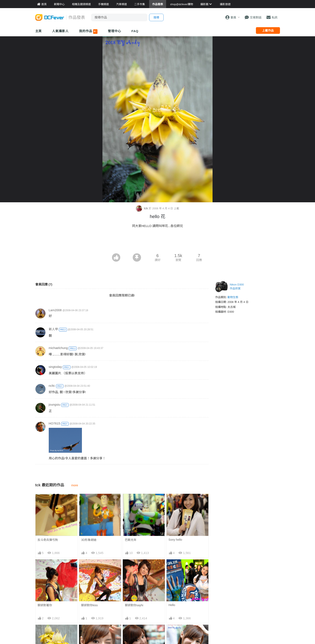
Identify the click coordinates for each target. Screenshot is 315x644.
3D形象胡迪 (89, 540)
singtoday (55, 367)
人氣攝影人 (60, 31)
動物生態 (233, 297)
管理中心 (114, 31)
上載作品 (268, 30)
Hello (172, 605)
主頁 (39, 31)
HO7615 (55, 423)
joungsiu (55, 404)
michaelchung (58, 348)
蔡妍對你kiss (89, 605)
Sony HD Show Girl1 (138, 632)
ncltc (52, 386)
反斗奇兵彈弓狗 (48, 540)
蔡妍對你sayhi (134, 605)
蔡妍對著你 (45, 605)
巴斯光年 (131, 540)
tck (142, 208)
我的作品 (88, 32)
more (75, 485)
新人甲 (53, 329)
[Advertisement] (158, 242)
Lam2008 (55, 310)
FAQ (135, 31)
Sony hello (175, 540)
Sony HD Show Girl (181, 632)
